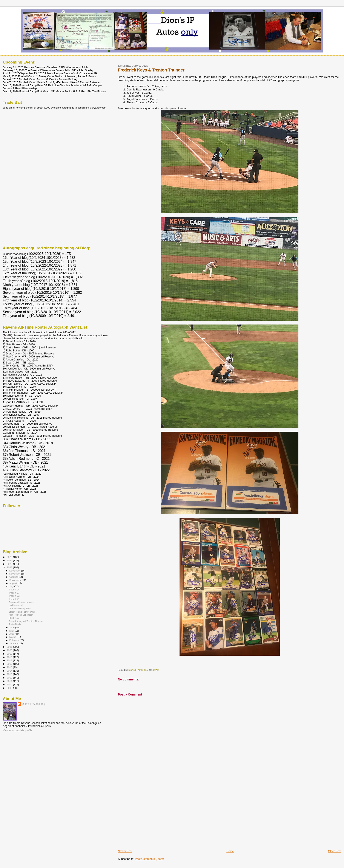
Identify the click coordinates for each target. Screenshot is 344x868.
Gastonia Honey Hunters (21, 602)
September (16, 580)
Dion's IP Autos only (34, 704)
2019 (10, 654)
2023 (10, 564)
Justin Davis (15, 624)
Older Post (335, 851)
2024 (10, 560)
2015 (10, 667)
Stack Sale (14, 618)
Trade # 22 (14, 596)
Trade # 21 (14, 599)
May (12, 631)
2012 (10, 678)
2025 (10, 557)
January (14, 643)
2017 (10, 660)
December (15, 571)
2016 (10, 664)
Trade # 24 (14, 590)
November (15, 574)
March (13, 637)
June (12, 627)
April (12, 634)
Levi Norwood (16, 605)
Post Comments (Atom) (150, 859)
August (14, 583)
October (14, 577)
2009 (10, 688)
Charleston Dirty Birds (20, 609)
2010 (10, 684)
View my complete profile (18, 730)
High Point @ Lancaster (21, 615)
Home (230, 851)
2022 (10, 567)
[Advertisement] (150, 819)
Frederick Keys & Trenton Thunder (26, 621)
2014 (10, 671)
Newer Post (125, 851)
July (12, 586)
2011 (10, 681)
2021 (10, 647)
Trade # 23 (14, 593)
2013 (10, 674)
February (15, 640)
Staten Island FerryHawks (22, 612)
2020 (10, 650)
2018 (10, 657)
